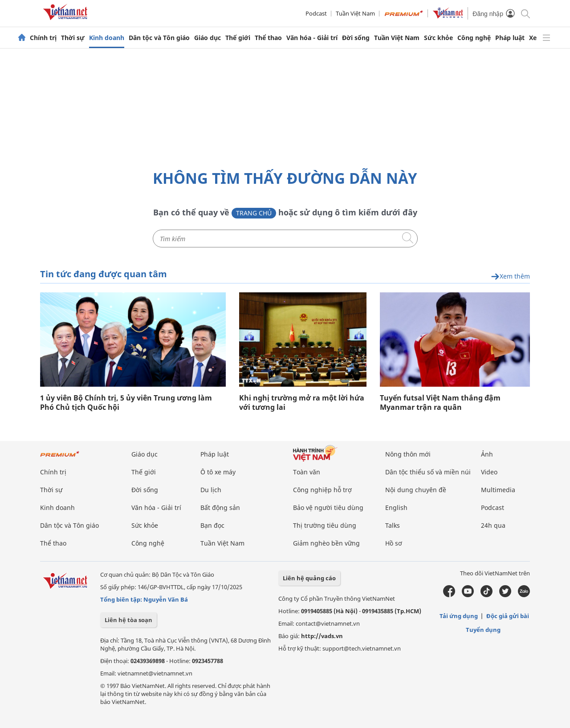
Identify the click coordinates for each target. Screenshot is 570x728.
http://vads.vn (322, 636)
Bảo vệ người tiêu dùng (328, 508)
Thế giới (238, 38)
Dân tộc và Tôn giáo (159, 38)
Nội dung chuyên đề (416, 490)
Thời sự (73, 38)
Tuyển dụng (483, 630)
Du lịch (211, 490)
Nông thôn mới (408, 454)
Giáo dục (208, 38)
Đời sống (356, 38)
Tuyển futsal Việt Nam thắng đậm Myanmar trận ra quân (440, 403)
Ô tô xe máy (218, 472)
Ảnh (487, 454)
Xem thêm (510, 277)
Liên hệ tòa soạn (128, 620)
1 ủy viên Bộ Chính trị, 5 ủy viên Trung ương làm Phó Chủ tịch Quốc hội (126, 403)
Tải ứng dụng (459, 616)
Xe (533, 38)
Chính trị (43, 38)
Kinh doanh (107, 38)
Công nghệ (474, 38)
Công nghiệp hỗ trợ (322, 490)
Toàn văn (307, 472)
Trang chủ (254, 213)
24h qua (493, 525)
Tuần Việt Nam (355, 13)
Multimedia (498, 490)
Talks (393, 525)
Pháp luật (510, 38)
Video (489, 472)
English (396, 508)
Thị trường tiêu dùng (325, 525)
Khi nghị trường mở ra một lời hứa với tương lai (302, 403)
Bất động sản (220, 508)
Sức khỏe (438, 38)
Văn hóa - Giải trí (312, 38)
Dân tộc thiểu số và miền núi (428, 472)
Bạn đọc (212, 525)
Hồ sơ (394, 543)
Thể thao (268, 38)
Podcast (316, 13)
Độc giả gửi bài (508, 616)
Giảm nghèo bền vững (326, 543)
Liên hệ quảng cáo (309, 578)
